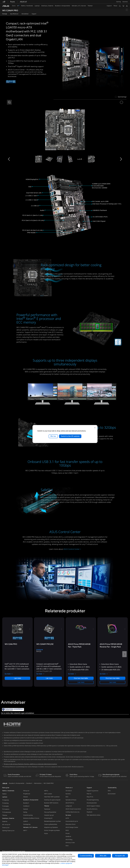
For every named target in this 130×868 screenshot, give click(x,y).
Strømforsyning (28, 815)
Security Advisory (92, 809)
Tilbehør (5, 815)
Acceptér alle (120, 856)
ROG (67, 830)
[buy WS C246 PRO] (11, 644)
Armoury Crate (70, 843)
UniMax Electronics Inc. (73, 812)
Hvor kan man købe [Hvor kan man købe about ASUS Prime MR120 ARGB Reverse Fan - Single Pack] (113, 678)
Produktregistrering (93, 800)
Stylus (46, 833)
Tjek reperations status (94, 815)
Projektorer (27, 794)
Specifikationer (14, 14)
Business (125, 2)
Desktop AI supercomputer (52, 800)
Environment (112, 794)
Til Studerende (7, 812)
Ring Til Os (90, 797)
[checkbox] (121, 97)
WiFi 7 (25, 831)
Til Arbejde (5, 806)
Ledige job (69, 806)
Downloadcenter (92, 803)
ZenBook (68, 837)
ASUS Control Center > (72, 549)
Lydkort (26, 821)
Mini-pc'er (26, 791)
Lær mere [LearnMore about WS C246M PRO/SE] (49, 678)
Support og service (92, 791)
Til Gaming (5, 803)
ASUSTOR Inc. (70, 803)
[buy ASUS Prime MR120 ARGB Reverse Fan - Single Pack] (113, 646)
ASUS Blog (69, 840)
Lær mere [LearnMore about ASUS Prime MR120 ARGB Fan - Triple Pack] (81, 682)
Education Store (70, 824)
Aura (67, 846)
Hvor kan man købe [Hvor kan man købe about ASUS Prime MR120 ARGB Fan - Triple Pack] (81, 678)
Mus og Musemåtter (50, 812)
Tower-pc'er (6, 828)
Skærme (5, 822)
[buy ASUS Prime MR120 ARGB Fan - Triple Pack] (81, 646)
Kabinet (26, 809)
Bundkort (26, 803)
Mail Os (89, 794)
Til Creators (6, 809)
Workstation (38, 783)
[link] (6, 6)
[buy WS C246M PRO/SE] (45, 644)
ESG (67, 797)
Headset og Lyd (49, 815)
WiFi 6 (46, 791)
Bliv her (53, 436)
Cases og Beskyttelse (51, 824)
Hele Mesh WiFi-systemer (52, 797)
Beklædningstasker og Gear (53, 821)
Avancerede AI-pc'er (72, 821)
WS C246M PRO (10, 11)
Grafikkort (26, 806)
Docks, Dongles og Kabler (52, 830)
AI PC (67, 818)
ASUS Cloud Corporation (73, 809)
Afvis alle (103, 856)
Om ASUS (69, 791)
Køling (25, 812)
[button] (118, 2)
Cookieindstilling (86, 856)
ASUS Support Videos (93, 806)
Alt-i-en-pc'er (6, 825)
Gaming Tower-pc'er (8, 831)
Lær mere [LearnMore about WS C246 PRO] (18, 678)
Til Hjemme (6, 800)
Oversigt (5, 14)
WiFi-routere (48, 794)
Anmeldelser (25, 14)
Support (34, 14)
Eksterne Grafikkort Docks (31, 818)
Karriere (68, 794)
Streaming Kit (48, 818)
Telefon (4, 794)
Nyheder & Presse (71, 800)
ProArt (68, 833)
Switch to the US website (70, 436)
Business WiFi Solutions (51, 803)
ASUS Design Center (72, 827)
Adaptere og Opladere (51, 827)
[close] (95, 428)
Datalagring (27, 824)
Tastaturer (47, 809)
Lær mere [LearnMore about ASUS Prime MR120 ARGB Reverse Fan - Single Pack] (113, 682)
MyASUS (89, 812)
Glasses (26, 797)
